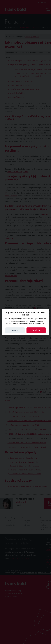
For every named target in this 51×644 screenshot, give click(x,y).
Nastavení (15, 330)
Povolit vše (36, 330)
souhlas (14, 321)
